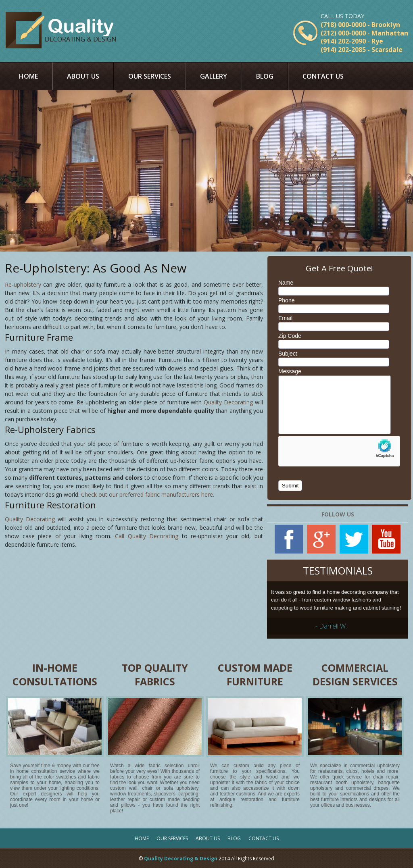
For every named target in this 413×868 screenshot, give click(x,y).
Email (285, 318)
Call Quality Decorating (147, 536)
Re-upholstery (23, 284)
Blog (265, 76)
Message (290, 371)
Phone (286, 300)
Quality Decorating (228, 402)
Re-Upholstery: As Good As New (96, 268)
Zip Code (290, 336)
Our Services (150, 76)
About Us (83, 76)
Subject (288, 354)
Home (28, 76)
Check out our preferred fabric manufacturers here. (148, 494)
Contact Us (323, 76)
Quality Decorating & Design (181, 859)
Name (286, 283)
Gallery (214, 76)
